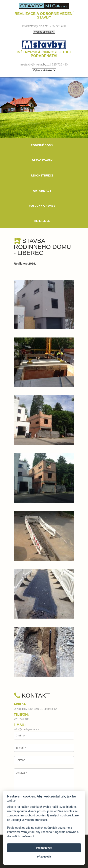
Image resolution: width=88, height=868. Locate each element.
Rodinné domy (42, 145)
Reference (42, 221)
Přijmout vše (44, 848)
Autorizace (42, 191)
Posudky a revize (42, 206)
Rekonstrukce (42, 175)
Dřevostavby (42, 160)
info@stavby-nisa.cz (35, 26)
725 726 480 (58, 26)
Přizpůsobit (44, 857)
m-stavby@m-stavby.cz (35, 64)
